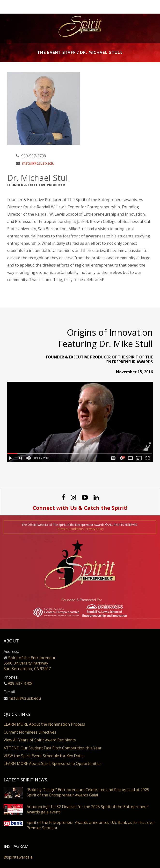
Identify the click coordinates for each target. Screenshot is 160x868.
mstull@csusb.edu (38, 163)
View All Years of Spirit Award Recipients (40, 740)
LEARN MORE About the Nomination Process (44, 724)
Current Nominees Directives (30, 732)
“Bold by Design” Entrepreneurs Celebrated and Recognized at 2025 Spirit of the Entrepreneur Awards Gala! (88, 792)
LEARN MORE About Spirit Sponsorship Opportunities (53, 763)
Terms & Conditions (70, 529)
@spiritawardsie (18, 857)
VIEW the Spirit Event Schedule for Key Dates (44, 756)
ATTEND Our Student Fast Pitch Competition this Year (53, 748)
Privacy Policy (95, 529)
